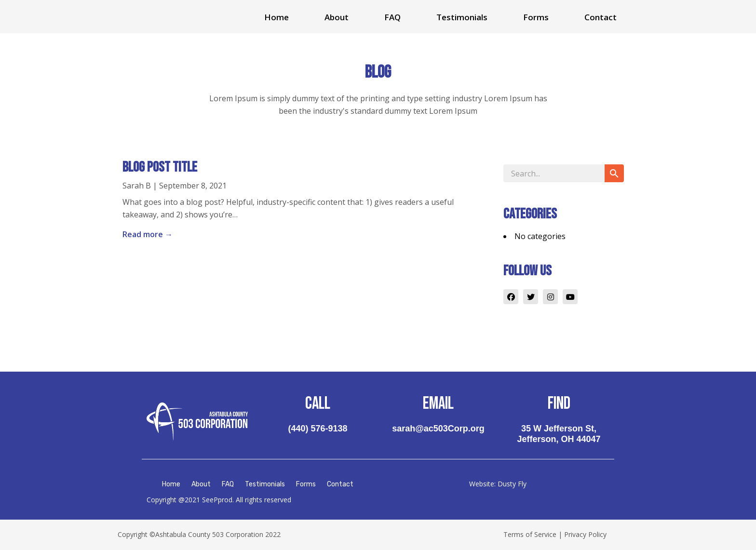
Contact (601, 17)
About (337, 17)
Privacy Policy (585, 534)
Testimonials (462, 17)
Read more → (148, 234)
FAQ (392, 17)
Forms (536, 17)
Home (277, 17)
